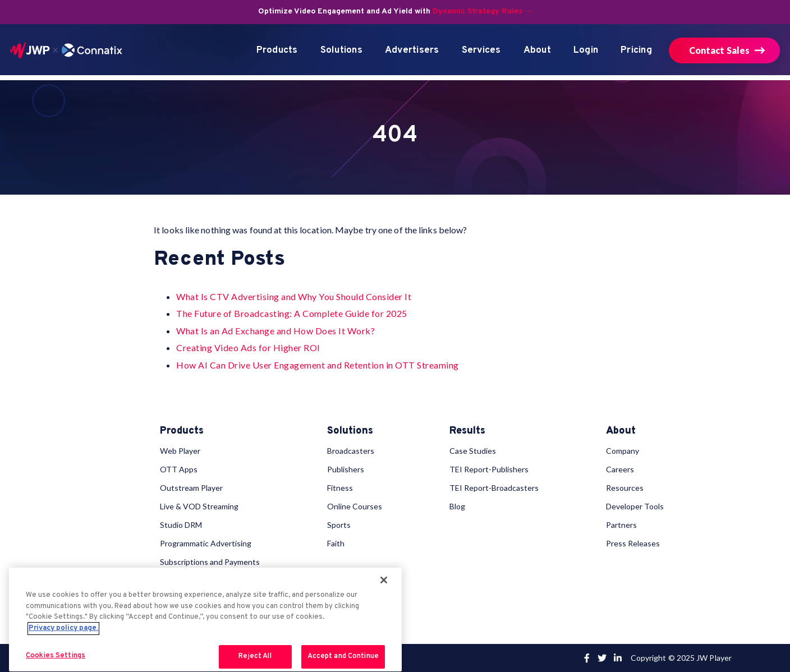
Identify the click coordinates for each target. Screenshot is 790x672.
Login (586, 50)
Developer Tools (635, 506)
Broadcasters (351, 451)
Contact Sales (719, 50)
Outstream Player (191, 488)
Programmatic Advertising (206, 543)
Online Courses (355, 506)
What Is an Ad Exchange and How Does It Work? (275, 331)
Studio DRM (181, 525)
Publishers (346, 469)
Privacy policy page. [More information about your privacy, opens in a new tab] (63, 628)
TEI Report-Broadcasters (494, 488)
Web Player (180, 451)
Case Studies (473, 451)
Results (467, 431)
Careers (620, 469)
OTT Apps (179, 469)
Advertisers (412, 50)
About (537, 50)
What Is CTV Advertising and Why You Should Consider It (294, 296)
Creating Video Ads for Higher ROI (248, 347)
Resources (625, 488)
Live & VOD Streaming (199, 506)
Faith (336, 543)
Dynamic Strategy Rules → (483, 11)
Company (623, 451)
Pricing (636, 50)
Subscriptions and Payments (210, 562)
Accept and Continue (343, 656)
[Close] (384, 580)
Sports (339, 525)
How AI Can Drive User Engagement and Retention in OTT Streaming (318, 365)
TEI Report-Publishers (489, 469)
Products (277, 50)
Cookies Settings (56, 656)
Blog (457, 506)
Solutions (341, 50)
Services (481, 50)
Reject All (255, 656)
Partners (621, 525)
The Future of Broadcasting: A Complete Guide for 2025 (292, 313)
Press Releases (633, 543)
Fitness (340, 488)
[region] (205, 620)
